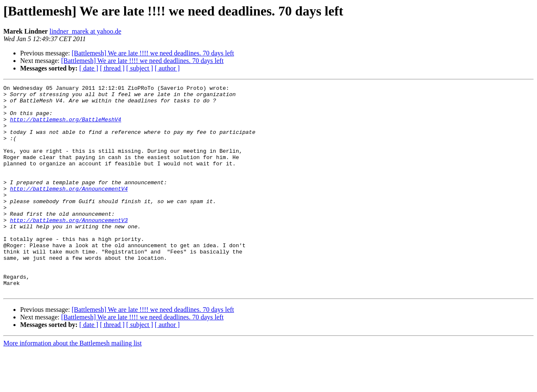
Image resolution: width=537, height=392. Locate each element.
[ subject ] (140, 68)
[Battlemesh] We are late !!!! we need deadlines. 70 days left (153, 53)
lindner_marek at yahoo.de (85, 31)
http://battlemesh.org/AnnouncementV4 (69, 210)
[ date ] (89, 68)
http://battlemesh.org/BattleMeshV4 (66, 127)
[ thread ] (112, 68)
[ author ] (167, 68)
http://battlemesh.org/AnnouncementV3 (69, 248)
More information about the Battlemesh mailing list (73, 385)
